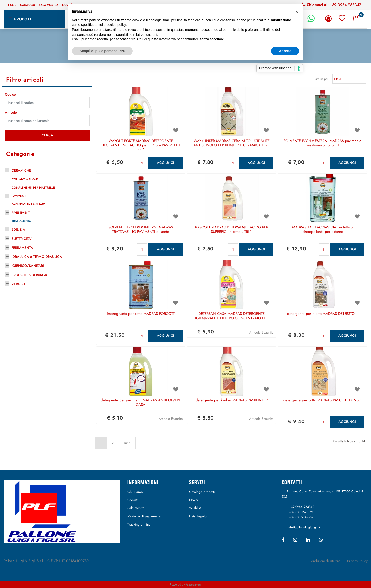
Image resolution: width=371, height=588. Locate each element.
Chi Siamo (135, 492)
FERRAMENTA (22, 248)
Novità (194, 500)
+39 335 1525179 (301, 512)
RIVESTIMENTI (21, 213)
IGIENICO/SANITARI (28, 266)
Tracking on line (139, 524)
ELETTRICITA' (22, 239)
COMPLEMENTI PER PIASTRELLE (33, 188)
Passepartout (193, 585)
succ (127, 443)
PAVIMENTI (19, 196)
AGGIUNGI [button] (166, 163)
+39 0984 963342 (345, 5)
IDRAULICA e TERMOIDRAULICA (37, 257)
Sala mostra (49, 5)
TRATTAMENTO (22, 221)
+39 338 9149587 (301, 517)
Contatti (133, 500)
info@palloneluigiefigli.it (304, 527)
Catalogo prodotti (202, 492)
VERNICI (18, 284)
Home (12, 5)
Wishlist (195, 508)
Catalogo (28, 5)
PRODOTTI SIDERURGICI (30, 275)
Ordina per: (322, 79)
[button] (329, 19)
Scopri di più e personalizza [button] (102, 51)
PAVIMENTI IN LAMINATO (29, 204)
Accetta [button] (285, 51)
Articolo (11, 112)
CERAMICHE (21, 170)
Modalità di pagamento (144, 516)
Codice (10, 94)
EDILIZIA (18, 229)
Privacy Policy (357, 561)
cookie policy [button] (116, 25)
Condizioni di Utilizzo (325, 561)
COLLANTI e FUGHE (25, 179)
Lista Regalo (198, 516)
